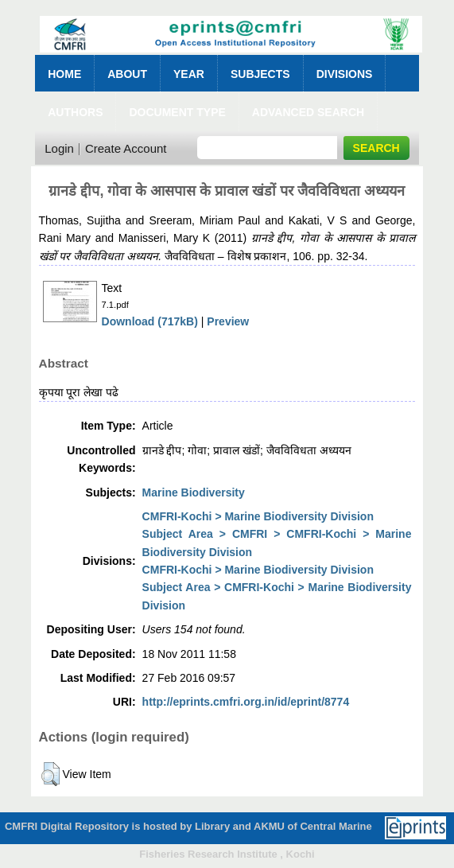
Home (64, 74)
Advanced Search (308, 112)
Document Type (177, 112)
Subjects (260, 74)
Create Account (126, 148)
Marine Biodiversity (194, 492)
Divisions (345, 74)
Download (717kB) (150, 321)
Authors (75, 112)
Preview (228, 321)
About (127, 74)
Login (59, 148)
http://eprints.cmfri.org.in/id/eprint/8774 (246, 702)
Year (189, 74)
